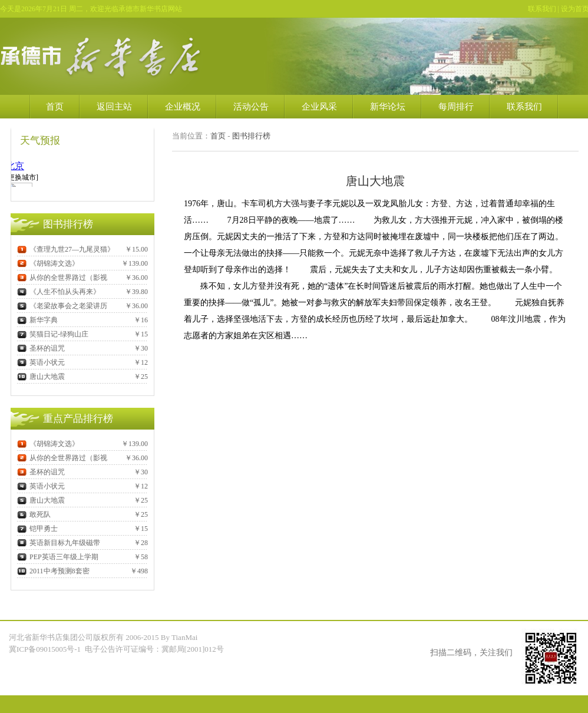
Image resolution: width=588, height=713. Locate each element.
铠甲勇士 (37, 529)
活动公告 (251, 107)
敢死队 (34, 514)
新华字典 (37, 320)
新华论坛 (388, 107)
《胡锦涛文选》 (48, 263)
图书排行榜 (251, 136)
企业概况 (183, 107)
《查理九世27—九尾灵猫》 (66, 249)
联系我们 (542, 9)
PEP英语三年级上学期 (58, 557)
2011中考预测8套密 (53, 571)
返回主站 (114, 107)
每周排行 (456, 107)
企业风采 (319, 107)
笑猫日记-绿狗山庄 (53, 334)
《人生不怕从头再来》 (59, 292)
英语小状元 (41, 362)
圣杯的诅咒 (41, 348)
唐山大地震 (41, 377)
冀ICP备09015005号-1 (46, 649)
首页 (55, 107)
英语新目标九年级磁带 (59, 543)
